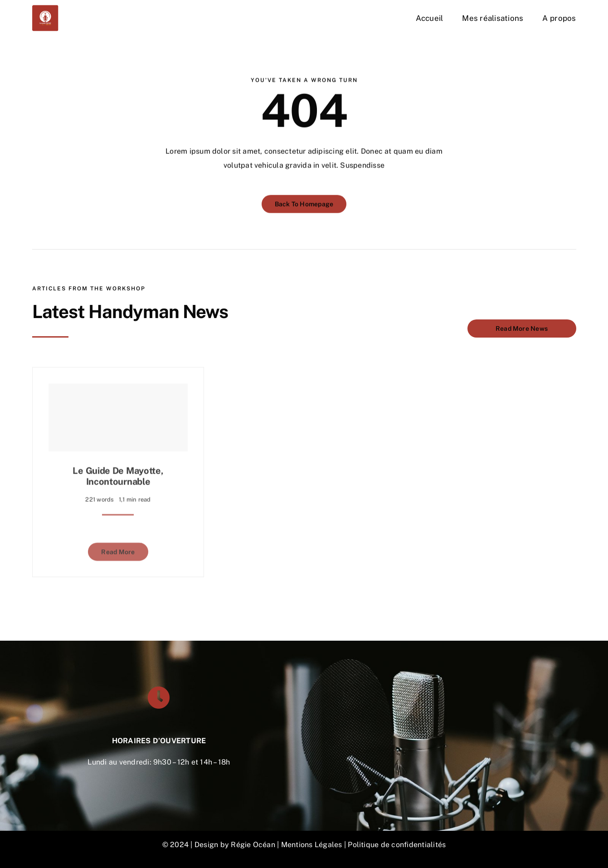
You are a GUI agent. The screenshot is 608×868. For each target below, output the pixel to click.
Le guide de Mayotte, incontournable (118, 473)
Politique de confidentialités (397, 845)
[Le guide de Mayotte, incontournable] (118, 414)
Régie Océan (253, 845)
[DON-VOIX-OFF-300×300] (45, 8)
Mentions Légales (312, 845)
